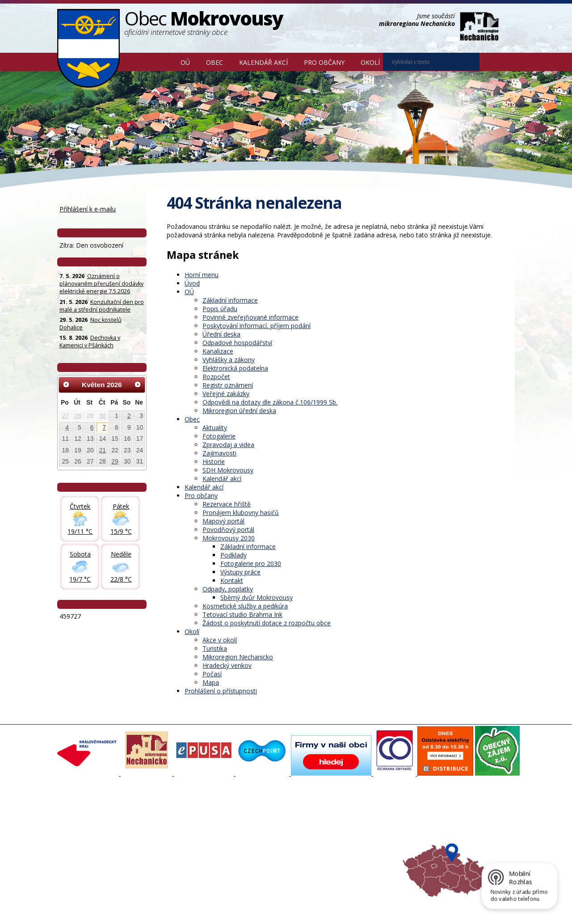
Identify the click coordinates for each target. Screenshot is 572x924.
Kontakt (232, 580)
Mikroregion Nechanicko (238, 657)
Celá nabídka (80, 857)
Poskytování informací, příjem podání (257, 326)
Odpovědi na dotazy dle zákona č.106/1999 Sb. (270, 402)
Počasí (212, 674)
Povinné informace (87, 833)
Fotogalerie (219, 436)
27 (65, 416)
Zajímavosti (219, 453)
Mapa (211, 682)
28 (78, 416)
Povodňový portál (228, 530)
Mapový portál (223, 521)
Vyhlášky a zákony (229, 360)
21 (103, 450)
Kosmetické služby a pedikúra (245, 606)
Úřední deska (221, 334)
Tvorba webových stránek (128, 911)
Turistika (215, 648)
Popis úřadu (220, 309)
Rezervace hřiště (227, 504)
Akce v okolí (220, 640)
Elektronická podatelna (235, 368)
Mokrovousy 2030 (229, 538)
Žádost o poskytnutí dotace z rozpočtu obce (267, 623)
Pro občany (324, 62)
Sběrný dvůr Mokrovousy (257, 597)
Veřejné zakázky (226, 394)
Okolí (370, 62)
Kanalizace (218, 351)
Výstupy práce (240, 572)
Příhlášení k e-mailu (88, 209)
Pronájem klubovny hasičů (241, 513)
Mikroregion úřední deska (239, 411)
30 (103, 416)
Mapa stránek (207, 903)
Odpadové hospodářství (237, 343)
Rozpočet (216, 377)
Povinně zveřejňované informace (250, 317)
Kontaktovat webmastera (151, 903)
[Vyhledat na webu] (492, 62)
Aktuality (215, 428)
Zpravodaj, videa (170, 833)
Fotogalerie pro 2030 (251, 563)
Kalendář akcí (263, 62)
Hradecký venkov (227, 665)
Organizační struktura (91, 825)
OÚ (185, 62)
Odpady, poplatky (228, 589)
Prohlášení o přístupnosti (221, 691)
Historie (214, 462)
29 (115, 461)
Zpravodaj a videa (228, 445)
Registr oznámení (228, 385)
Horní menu (202, 275)
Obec (214, 62)
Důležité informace (257, 841)
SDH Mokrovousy (228, 470)
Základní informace (230, 300)
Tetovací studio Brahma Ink (242, 614)
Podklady (233, 555)
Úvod (160, 62)
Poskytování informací (92, 841)
